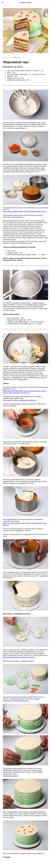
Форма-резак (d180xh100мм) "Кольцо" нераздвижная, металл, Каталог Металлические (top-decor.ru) (25, 392)
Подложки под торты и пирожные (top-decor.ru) (20, 400)
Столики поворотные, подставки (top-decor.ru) (21, 700)
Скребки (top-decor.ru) (11, 776)
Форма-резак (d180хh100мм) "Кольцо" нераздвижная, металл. (25, 211)
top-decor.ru (19, 217)
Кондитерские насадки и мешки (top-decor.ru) (19, 657)
